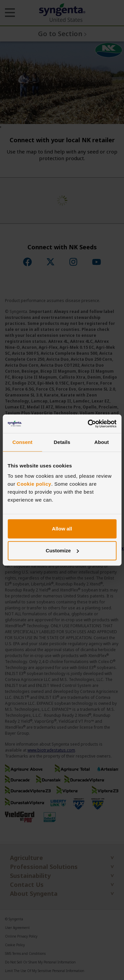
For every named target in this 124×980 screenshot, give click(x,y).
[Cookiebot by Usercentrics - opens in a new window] (88, 424)
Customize (62, 551)
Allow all (62, 529)
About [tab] (102, 442)
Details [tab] (62, 442)
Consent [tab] (22, 442)
